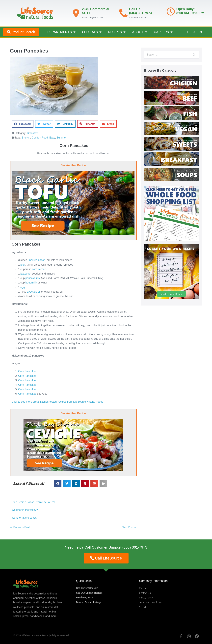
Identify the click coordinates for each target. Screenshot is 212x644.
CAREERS (163, 32)
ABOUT (140, 32)
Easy (52, 138)
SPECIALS (92, 32)
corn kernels (39, 269)
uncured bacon (37, 260)
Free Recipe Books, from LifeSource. (34, 502)
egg (23, 287)
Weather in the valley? (25, 510)
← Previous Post (20, 527)
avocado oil (34, 292)
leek (23, 265)
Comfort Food (40, 138)
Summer (61, 138)
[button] (23, 124)
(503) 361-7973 (135, 547)
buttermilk (31, 283)
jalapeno (25, 274)
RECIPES (117, 32)
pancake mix (33, 278)
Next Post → (129, 527)
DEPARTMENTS (61, 32)
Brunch (26, 138)
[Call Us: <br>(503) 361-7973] (123, 13)
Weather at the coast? (25, 518)
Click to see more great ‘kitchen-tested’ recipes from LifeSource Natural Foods (57, 402)
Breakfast (33, 133)
